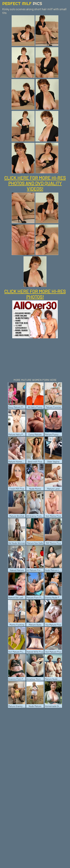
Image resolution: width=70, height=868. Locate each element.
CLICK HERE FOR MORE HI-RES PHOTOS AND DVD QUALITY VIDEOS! (35, 183)
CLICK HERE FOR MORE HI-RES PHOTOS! (35, 294)
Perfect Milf (22, 3)
